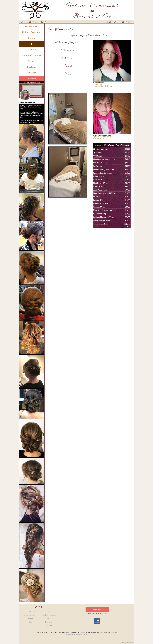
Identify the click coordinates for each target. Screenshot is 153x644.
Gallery (32, 61)
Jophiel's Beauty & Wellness (103, 137)
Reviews (32, 67)
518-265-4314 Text (34, 22)
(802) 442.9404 (98, 138)
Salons (32, 38)
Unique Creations (32, 32)
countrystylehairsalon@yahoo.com (76, 634)
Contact (32, 73)
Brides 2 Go (32, 26)
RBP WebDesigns (127, 643)
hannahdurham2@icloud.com (103, 86)
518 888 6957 (98, 84)
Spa (32, 44)
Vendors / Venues (32, 55)
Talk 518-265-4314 (120, 22)
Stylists (32, 50)
